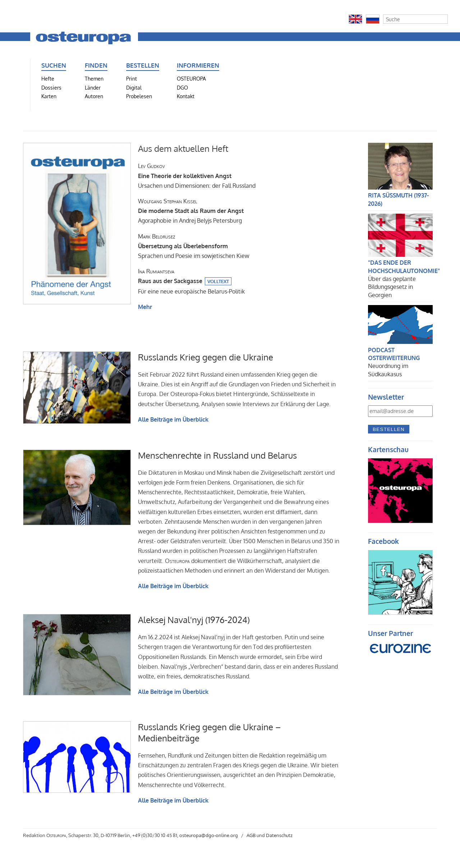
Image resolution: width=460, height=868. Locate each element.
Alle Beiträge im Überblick (173, 419)
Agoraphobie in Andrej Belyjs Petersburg (191, 211)
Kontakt (186, 96)
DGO (182, 87)
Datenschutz (279, 835)
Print (132, 78)
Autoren (94, 96)
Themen (94, 78)
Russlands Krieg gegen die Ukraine (206, 357)
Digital (134, 87)
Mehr (145, 307)
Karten (49, 96)
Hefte (48, 78)
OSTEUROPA (191, 78)
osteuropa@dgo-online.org (209, 835)
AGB (251, 835)
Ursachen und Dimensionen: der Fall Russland (197, 176)
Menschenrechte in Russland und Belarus (217, 455)
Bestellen (389, 429)
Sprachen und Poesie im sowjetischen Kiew (194, 246)
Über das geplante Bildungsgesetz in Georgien (392, 287)
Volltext (218, 281)
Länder (93, 87)
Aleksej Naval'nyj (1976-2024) (194, 620)
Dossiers (51, 87)
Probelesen (139, 96)
